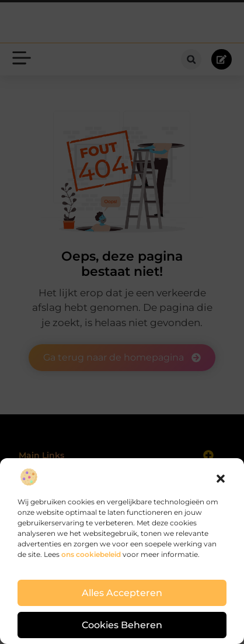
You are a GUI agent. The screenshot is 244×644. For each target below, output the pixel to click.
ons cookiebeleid (91, 554)
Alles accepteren (122, 593)
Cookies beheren (122, 625)
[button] (221, 479)
